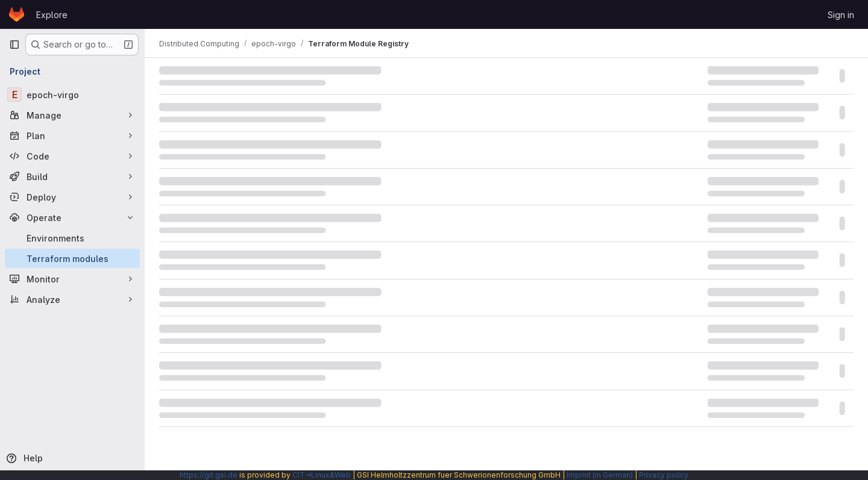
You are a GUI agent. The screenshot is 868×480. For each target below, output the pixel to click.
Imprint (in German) (600, 475)
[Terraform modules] (72, 258)
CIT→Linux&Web (322, 475)
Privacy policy (664, 475)
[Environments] (72, 238)
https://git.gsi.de (209, 475)
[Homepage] (17, 14)
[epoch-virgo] (72, 95)
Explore (52, 15)
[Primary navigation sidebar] (14, 45)
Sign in (841, 15)
